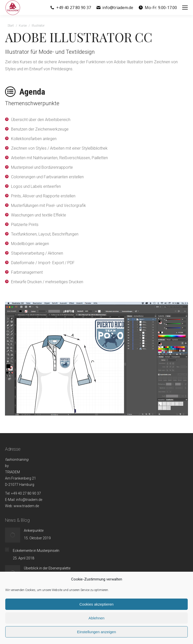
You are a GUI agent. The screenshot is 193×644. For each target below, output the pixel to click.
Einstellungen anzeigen (96, 632)
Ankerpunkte (34, 531)
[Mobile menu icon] (185, 8)
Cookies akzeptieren (96, 604)
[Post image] (13, 535)
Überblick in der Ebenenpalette (47, 568)
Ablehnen (96, 618)
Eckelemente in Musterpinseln (36, 551)
